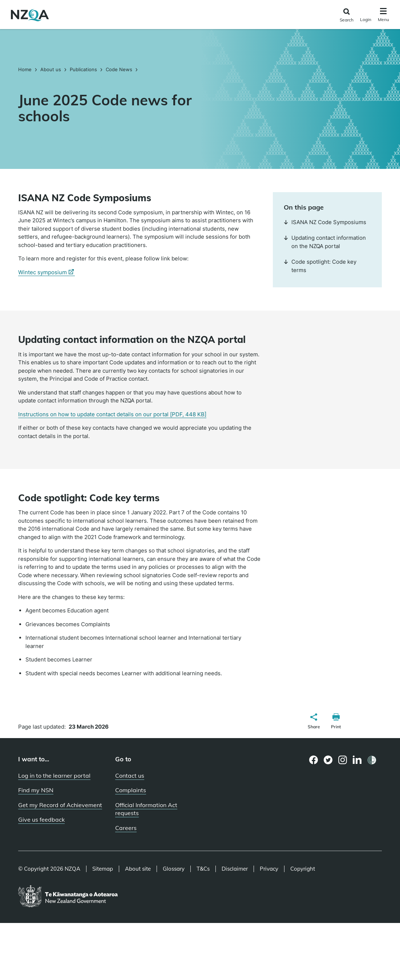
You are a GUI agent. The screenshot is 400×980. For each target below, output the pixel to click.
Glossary (174, 869)
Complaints (131, 790)
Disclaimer (235, 869)
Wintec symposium (47, 272)
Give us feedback (41, 819)
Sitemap (103, 869)
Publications (83, 69)
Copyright (303, 869)
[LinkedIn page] (357, 760)
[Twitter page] (328, 760)
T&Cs (203, 869)
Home (26, 69)
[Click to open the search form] (346, 15)
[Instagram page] (343, 760)
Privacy (269, 869)
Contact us (130, 776)
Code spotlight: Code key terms (320, 266)
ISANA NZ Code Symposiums (325, 222)
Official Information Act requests (146, 809)
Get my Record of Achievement (60, 805)
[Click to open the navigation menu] (383, 16)
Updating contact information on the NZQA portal (325, 242)
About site (138, 869)
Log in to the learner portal (54, 776)
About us (51, 69)
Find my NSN (36, 790)
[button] (314, 722)
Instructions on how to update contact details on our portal (112, 414)
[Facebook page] (314, 760)
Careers (126, 828)
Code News (119, 69)
